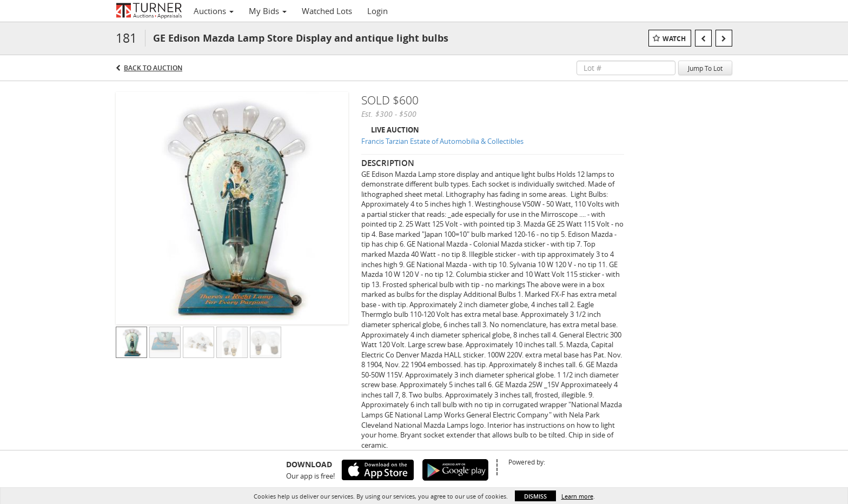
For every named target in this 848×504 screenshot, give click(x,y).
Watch (674, 39)
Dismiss (535, 496)
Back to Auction (153, 68)
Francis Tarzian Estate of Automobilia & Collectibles (442, 141)
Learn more (577, 496)
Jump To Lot (705, 68)
